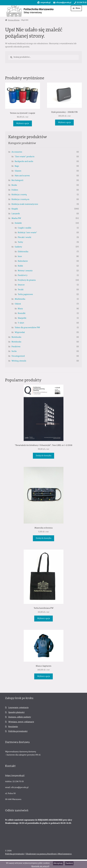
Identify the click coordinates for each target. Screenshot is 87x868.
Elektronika (23, 252)
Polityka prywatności (18, 731)
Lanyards (16, 214)
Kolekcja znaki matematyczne (25, 204)
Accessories (17, 152)
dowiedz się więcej (40, 866)
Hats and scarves (22, 176)
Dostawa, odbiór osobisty (20, 717)
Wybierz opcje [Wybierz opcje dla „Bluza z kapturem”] (44, 676)
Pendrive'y (23, 275)
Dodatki (18, 223)
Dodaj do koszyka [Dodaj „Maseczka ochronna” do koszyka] (44, 538)
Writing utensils (19, 361)
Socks (14, 351)
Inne (20, 256)
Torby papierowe (25, 294)
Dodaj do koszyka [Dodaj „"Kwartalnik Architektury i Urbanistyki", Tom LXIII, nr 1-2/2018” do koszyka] (44, 456)
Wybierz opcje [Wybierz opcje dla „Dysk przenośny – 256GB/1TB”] (64, 122)
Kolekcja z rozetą (19, 195)
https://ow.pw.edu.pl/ (15, 775)
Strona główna (14, 20)
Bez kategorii (17, 180)
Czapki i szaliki (24, 228)
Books (14, 185)
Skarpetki (22, 318)
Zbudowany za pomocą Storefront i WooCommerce (49, 854)
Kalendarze (23, 261)
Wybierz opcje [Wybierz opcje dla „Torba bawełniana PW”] (44, 618)
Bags (17, 166)
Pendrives (16, 347)
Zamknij (69, 863)
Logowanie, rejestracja (18, 708)
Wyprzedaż (20, 332)
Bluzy (20, 309)
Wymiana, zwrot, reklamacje (21, 722)
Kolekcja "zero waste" (27, 233)
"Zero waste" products (25, 157)
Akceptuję (58, 863)
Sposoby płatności (16, 712)
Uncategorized (18, 356)
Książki (15, 209)
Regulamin (13, 727)
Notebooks (16, 337)
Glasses (18, 171)
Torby (20, 242)
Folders (15, 190)
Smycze (21, 285)
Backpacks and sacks (24, 161)
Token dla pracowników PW (27, 328)
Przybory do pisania (27, 280)
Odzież (18, 304)
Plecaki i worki (24, 237)
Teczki (21, 290)
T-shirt (21, 323)
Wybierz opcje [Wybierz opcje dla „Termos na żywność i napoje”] (23, 123)
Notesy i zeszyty (25, 271)
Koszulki (22, 313)
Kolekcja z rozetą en (20, 199)
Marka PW (16, 218)
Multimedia (20, 299)
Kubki (20, 266)
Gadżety (18, 247)
